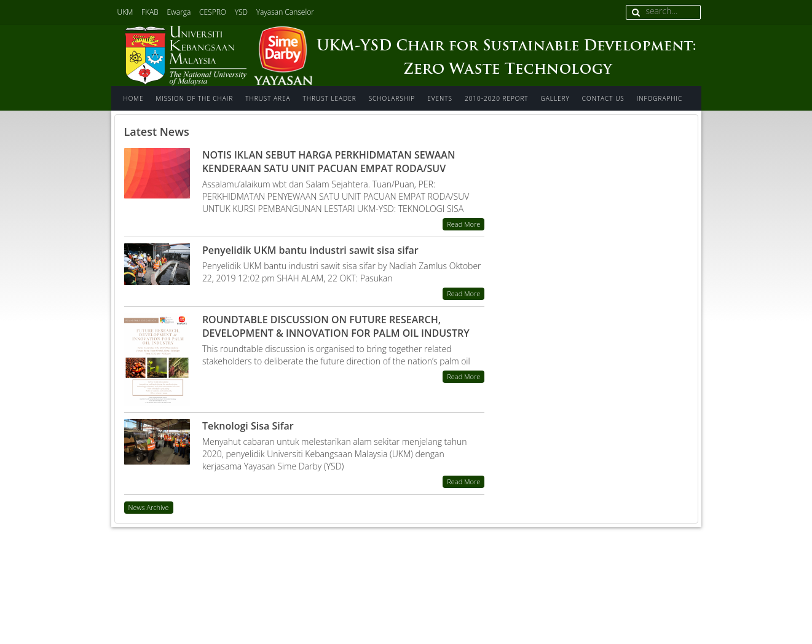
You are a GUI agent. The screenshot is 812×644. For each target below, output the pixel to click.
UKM (125, 12)
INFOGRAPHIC (660, 98)
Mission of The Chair (195, 98)
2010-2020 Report (497, 98)
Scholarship (392, 98)
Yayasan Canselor (285, 12)
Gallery (555, 98)
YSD (241, 12)
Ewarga (179, 12)
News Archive (149, 507)
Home (134, 98)
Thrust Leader (330, 98)
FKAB (150, 12)
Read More (463, 224)
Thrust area (268, 98)
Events (440, 98)
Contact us (603, 98)
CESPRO (213, 12)
